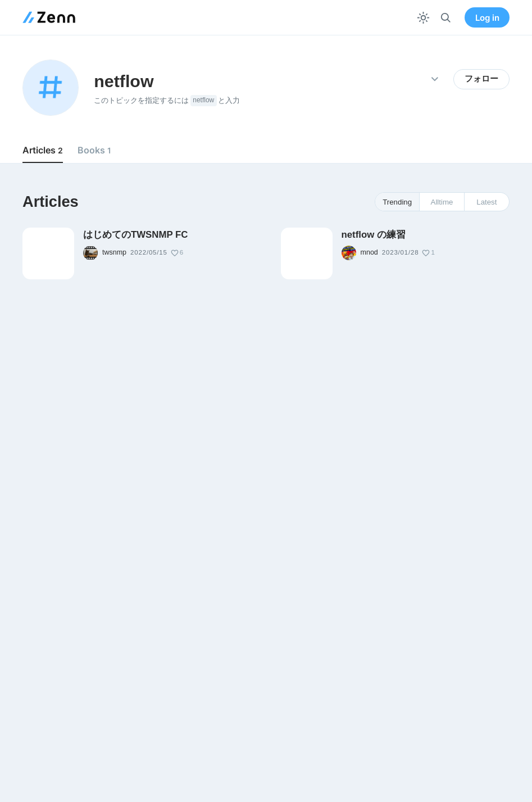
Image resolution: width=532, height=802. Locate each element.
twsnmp (114, 252)
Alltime (442, 202)
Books (94, 150)
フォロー (481, 79)
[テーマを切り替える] (423, 18)
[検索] (446, 18)
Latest (486, 202)
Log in (487, 18)
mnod (369, 252)
